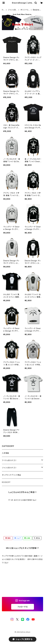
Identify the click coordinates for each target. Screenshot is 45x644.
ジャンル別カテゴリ (13, 10)
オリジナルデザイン (24, 10)
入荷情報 (5, 453)
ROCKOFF (6, 482)
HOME (3, 10)
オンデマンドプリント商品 (11, 475)
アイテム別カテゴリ (9, 460)
